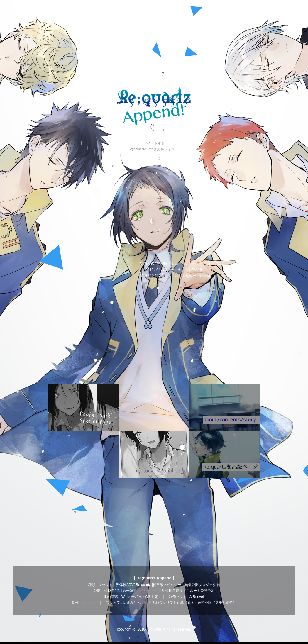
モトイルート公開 (147, 591)
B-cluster (88, 603)
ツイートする (154, 143)
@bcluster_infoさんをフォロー (154, 149)
